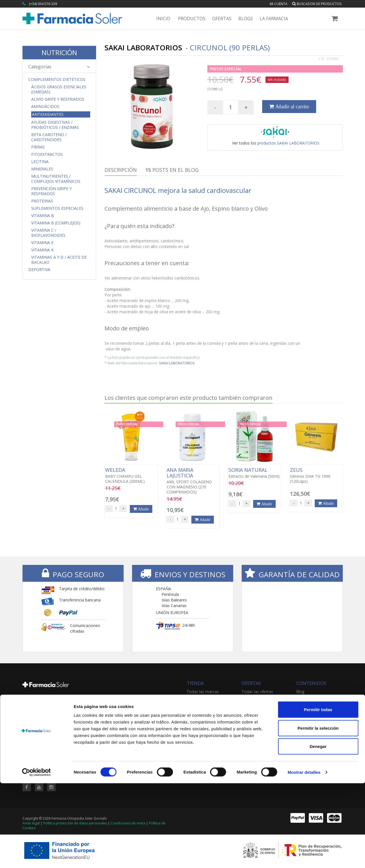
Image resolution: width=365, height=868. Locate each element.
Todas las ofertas (257, 692)
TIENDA (195, 683)
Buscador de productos (317, 4)
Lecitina (40, 162)
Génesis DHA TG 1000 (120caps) (316, 475)
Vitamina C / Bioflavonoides (48, 233)
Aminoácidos (45, 107)
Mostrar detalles (304, 857)
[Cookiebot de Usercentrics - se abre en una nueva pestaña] (36, 857)
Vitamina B (43, 216)
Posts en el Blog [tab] (172, 170)
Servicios (304, 697)
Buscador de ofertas (260, 697)
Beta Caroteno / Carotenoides (49, 137)
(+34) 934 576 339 (43, 4)
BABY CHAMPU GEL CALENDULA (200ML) (131, 475)
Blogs (246, 19)
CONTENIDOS (311, 683)
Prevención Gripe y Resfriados (51, 191)
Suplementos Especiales (57, 208)
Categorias (59, 67)
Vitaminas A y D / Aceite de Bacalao (59, 260)
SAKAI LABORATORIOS (177, 363)
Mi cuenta (279, 4)
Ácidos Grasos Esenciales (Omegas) (59, 89)
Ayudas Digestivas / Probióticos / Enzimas (55, 125)
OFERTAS (251, 683)
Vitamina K (42, 250)
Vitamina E (42, 243)
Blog (300, 692)
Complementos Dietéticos (57, 80)
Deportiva (39, 270)
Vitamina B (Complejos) (56, 223)
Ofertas (222, 19)
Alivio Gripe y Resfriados (58, 99)
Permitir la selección (318, 813)
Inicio (163, 19)
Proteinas (42, 201)
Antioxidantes (48, 114)
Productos (192, 19)
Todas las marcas (203, 692)
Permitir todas (318, 794)
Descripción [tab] (121, 170)
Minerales (42, 169)
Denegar (318, 831)
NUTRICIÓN (59, 52)
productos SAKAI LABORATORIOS (288, 143)
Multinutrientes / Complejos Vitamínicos (56, 179)
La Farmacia (274, 19)
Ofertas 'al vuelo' (257, 703)
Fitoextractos (47, 154)
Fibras (38, 147)
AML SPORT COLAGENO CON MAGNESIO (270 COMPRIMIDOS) (193, 481)
